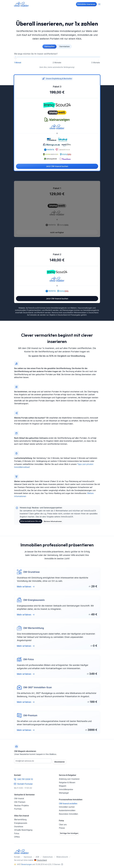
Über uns (63, 823)
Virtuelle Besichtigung (23, 829)
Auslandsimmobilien (67, 809)
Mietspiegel (64, 792)
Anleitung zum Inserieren (69, 778)
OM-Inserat (19, 797)
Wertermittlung (20, 818)
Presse (62, 827)
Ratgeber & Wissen (67, 781)
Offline (17, 836)
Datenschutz (48, 856)
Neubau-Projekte (21, 804)
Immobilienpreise (66, 788)
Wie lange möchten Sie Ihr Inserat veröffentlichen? (36, 54)
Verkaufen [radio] (49, 46)
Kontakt (17, 856)
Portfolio (18, 808)
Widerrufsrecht (62, 856)
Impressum (28, 856)
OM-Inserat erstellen (68, 802)
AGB (37, 856)
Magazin (63, 785)
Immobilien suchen (67, 806)
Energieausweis (21, 822)
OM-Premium (20, 801)
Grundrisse (19, 825)
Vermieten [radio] (64, 46)
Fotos (17, 832)
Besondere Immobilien (68, 813)
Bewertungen (27, 863)
